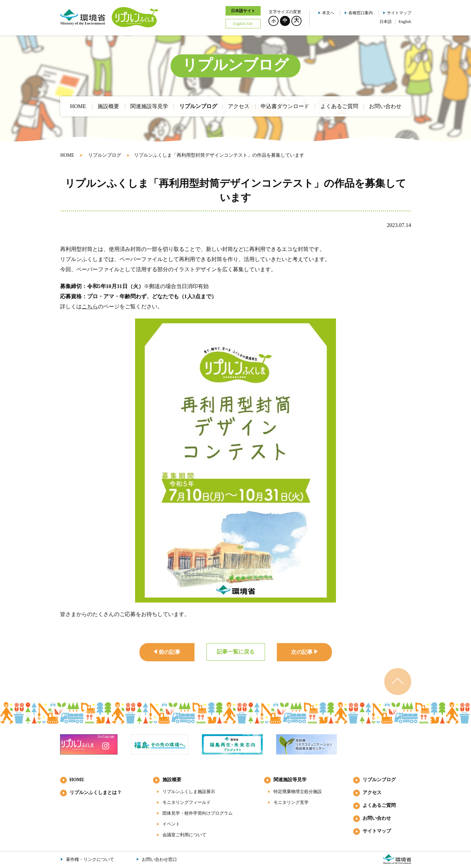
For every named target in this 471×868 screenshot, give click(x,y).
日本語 (386, 22)
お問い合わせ (377, 818)
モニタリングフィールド (187, 802)
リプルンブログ (105, 155)
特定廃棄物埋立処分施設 (298, 792)
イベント (171, 824)
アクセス (372, 793)
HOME (67, 155)
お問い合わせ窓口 (159, 859)
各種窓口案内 (361, 13)
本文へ (328, 13)
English (405, 22)
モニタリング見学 (291, 802)
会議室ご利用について (184, 835)
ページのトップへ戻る (398, 682)
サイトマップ (399, 13)
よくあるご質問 (379, 805)
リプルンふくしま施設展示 (189, 792)
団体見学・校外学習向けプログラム (198, 813)
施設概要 (172, 780)
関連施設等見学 (290, 780)
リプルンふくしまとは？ (96, 793)
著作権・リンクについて (90, 859)
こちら (90, 307)
